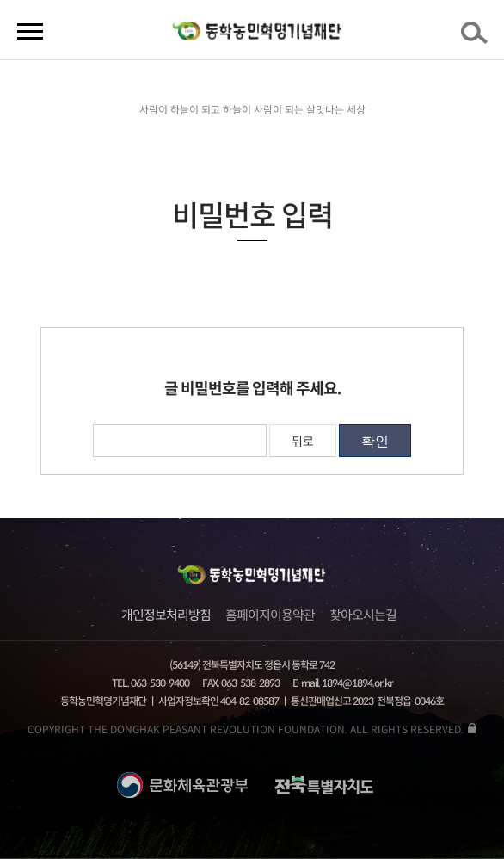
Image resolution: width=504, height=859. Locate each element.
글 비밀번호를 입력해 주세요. (252, 389)
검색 (477, 38)
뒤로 (303, 442)
